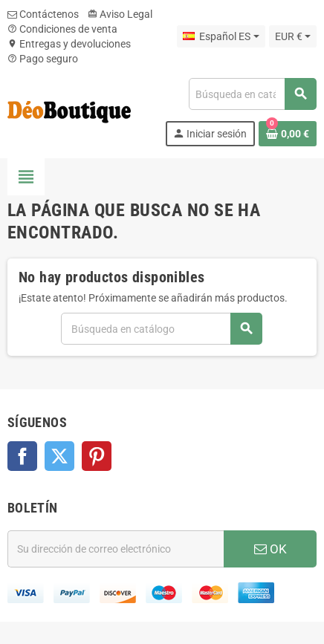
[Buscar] (252, 94)
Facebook (22, 456)
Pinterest (97, 456)
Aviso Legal (120, 14)
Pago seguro (43, 59)
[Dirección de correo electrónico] (116, 549)
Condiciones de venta (62, 29)
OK (270, 549)
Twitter (59, 456)
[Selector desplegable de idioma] (221, 36)
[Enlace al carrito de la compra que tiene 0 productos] (288, 134)
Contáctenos (43, 14)
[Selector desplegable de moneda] (293, 36)
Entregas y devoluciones (69, 44)
